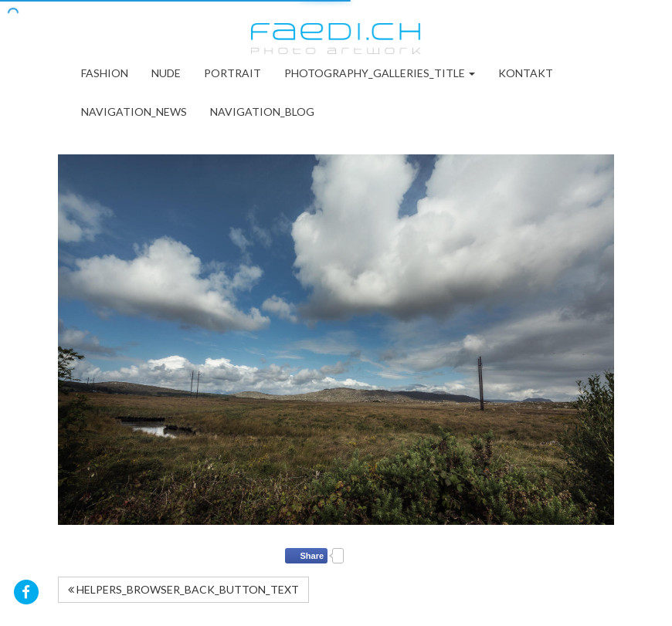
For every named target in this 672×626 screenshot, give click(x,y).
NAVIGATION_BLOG (262, 112)
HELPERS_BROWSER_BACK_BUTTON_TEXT (183, 589)
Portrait (232, 73)
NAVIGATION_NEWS (134, 112)
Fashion (105, 73)
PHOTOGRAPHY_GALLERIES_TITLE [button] (380, 73)
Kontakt (526, 73)
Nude (166, 73)
